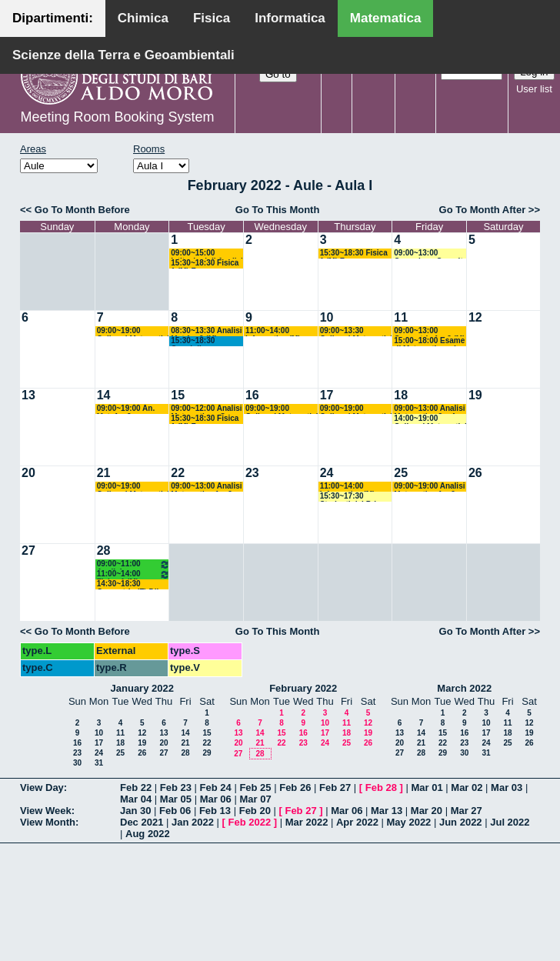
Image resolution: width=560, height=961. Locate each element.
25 (401, 473)
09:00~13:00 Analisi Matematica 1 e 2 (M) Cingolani (206, 487)
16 (252, 395)
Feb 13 (215, 811)
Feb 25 (255, 787)
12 (475, 317)
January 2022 (142, 688)
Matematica (386, 18)
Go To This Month (278, 210)
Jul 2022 (510, 822)
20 (28, 473)
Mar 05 (176, 799)
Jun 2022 (461, 822)
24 (327, 473)
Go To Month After (483, 210)
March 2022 (464, 688)
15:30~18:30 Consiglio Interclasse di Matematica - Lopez (206, 341)
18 (401, 395)
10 (327, 317)
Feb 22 (136, 787)
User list (534, 89)
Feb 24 (216, 787)
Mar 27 (467, 811)
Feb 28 (381, 787)
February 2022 (303, 688)
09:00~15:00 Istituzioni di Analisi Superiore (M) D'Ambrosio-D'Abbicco (207, 254)
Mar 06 (216, 799)
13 (28, 395)
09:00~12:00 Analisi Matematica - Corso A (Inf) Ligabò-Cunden (206, 409)
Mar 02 (467, 787)
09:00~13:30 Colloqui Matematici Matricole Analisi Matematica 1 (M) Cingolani (356, 331)
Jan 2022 (193, 822)
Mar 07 (255, 799)
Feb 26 (295, 787)
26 (475, 473)
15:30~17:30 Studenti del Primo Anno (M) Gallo (354, 497)
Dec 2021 (142, 822)
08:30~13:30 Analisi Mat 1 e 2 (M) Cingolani (206, 331)
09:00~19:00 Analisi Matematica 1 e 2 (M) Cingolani (429, 487)
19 (475, 395)
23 (252, 473)
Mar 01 (427, 787)
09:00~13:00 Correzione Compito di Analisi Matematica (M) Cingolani (431, 254)
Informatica (290, 18)
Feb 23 (176, 787)
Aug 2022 (148, 834)
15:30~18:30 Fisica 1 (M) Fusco (205, 264)
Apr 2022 (357, 822)
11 (401, 317)
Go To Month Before (82, 210)
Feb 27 (335, 787)
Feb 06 (175, 811)
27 (28, 551)
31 (99, 763)
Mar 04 (136, 799)
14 (104, 395)
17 (327, 395)
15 (178, 395)
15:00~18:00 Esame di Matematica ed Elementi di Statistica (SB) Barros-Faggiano (429, 341)
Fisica (212, 18)
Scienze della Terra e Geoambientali (123, 55)
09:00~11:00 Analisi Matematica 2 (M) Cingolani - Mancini (134, 564)
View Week (46, 811)
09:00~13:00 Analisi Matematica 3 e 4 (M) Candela (429, 409)
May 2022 (409, 822)
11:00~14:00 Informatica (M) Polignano (273, 331)
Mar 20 (427, 811)
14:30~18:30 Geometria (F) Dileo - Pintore (132, 584)
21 (104, 473)
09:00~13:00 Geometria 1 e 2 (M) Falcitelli (429, 331)
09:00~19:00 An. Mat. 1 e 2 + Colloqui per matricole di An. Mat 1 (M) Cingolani (133, 409)
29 (207, 753)
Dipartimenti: (53, 18)
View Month (48, 822)
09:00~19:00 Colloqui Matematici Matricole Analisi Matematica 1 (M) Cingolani (133, 331)
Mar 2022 (307, 822)
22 (178, 473)
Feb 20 (255, 811)
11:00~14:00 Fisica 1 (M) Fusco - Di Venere (134, 574)
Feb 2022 (250, 822)
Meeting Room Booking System (117, 117)
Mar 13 (387, 811)
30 (77, 763)
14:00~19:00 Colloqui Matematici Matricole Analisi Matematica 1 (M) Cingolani (430, 419)
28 (104, 551)
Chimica (143, 18)
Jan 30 (135, 811)
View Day (42, 787)
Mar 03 (507, 787)
